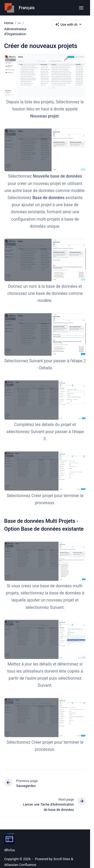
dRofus (10, 850)
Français (27, 8)
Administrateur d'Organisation (15, 32)
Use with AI (69, 24)
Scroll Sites (62, 859)
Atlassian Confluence (20, 865)
